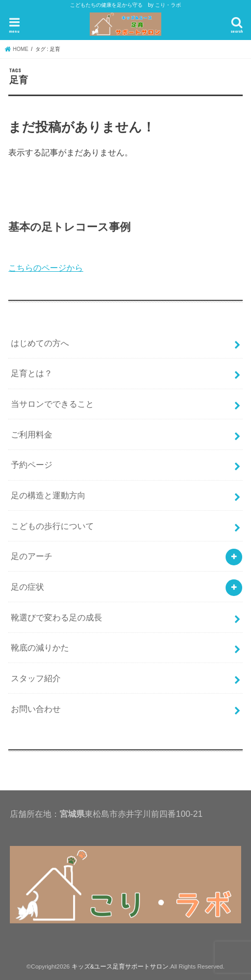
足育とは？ (32, 373)
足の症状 (27, 587)
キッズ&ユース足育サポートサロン (120, 966)
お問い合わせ (36, 709)
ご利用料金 (32, 434)
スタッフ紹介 (36, 678)
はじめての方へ (40, 343)
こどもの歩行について (52, 526)
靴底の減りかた (40, 647)
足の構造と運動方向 (48, 495)
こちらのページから (46, 268)
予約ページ (32, 465)
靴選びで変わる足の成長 (57, 617)
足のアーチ (32, 556)
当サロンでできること (52, 404)
